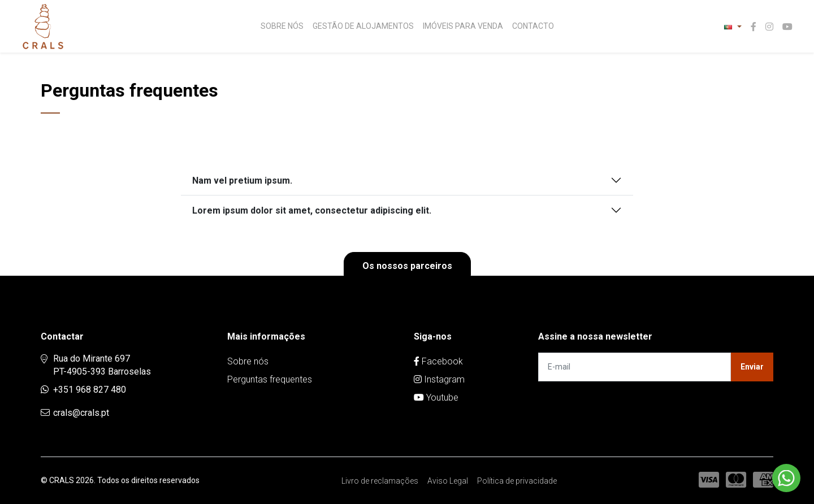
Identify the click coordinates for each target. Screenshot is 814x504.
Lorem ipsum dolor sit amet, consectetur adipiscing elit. (312, 210)
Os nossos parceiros (407, 266)
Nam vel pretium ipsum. (242, 181)
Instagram (439, 379)
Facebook (438, 361)
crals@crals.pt (81, 413)
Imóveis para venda (463, 26)
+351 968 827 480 (90, 390)
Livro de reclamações (380, 481)
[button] (733, 27)
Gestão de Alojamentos (363, 26)
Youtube (436, 397)
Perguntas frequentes (270, 379)
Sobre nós (282, 26)
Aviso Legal (448, 481)
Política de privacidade (517, 481)
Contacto (533, 26)
